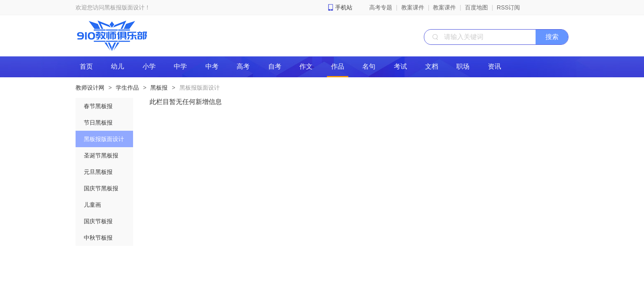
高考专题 (381, 7)
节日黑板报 (98, 123)
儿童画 (92, 205)
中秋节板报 (98, 238)
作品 (338, 66)
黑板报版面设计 (200, 88)
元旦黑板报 (98, 172)
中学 (180, 66)
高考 (243, 66)
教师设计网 (90, 88)
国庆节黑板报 (101, 188)
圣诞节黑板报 (101, 155)
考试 (400, 66)
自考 (275, 66)
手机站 (344, 7)
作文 (306, 66)
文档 (432, 66)
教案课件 (413, 7)
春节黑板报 (98, 106)
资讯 (494, 66)
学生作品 (127, 88)
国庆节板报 (98, 221)
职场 (463, 66)
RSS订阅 (509, 7)
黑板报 (159, 88)
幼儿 (117, 66)
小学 (149, 66)
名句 (369, 66)
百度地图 (476, 7)
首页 (86, 66)
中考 (212, 66)
